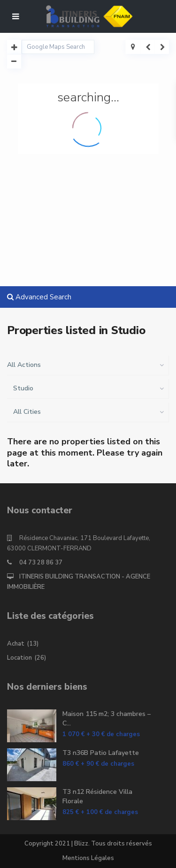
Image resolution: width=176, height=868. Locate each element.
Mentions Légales (88, 858)
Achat (16, 644)
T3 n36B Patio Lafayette (101, 753)
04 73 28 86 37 (41, 563)
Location (19, 658)
